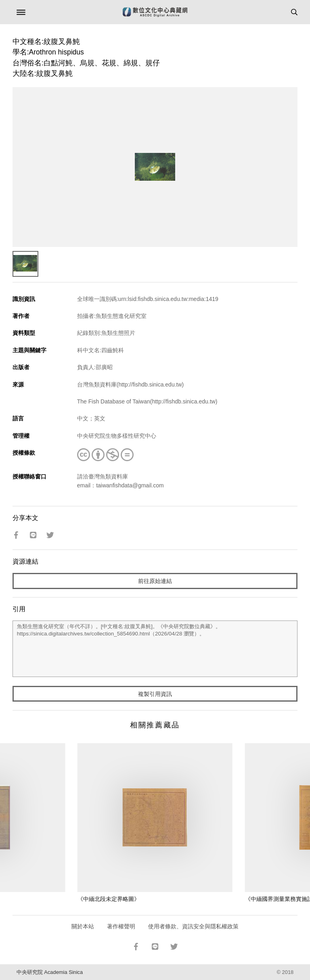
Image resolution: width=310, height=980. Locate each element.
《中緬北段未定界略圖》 (109, 899)
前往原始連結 (155, 581)
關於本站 (83, 926)
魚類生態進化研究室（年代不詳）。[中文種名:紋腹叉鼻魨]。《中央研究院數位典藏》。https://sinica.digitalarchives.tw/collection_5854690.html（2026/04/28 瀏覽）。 (155, 649)
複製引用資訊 (155, 694)
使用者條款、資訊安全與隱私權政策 (193, 926)
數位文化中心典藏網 (155, 12)
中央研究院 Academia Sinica (50, 972)
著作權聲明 (121, 926)
